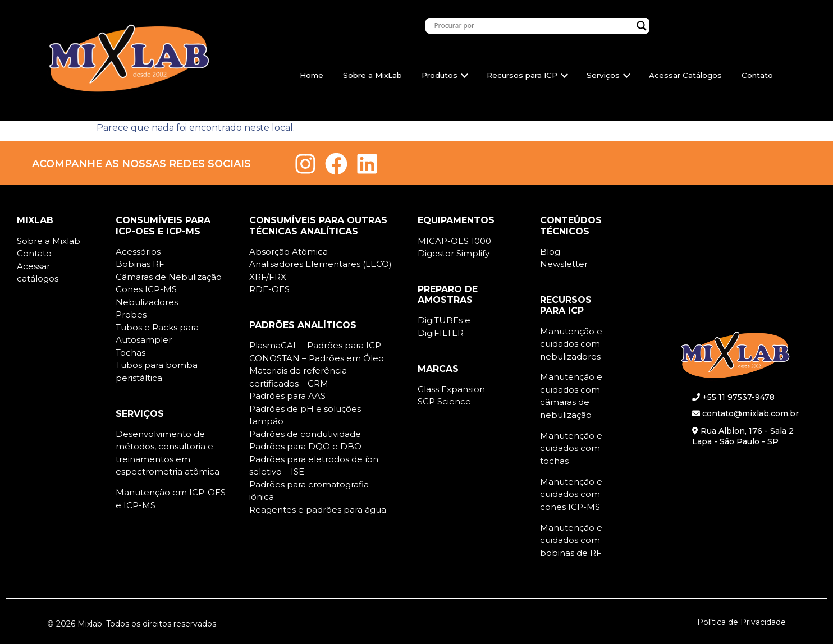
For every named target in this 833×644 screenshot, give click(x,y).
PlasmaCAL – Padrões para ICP (315, 345)
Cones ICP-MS (146, 289)
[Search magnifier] (642, 26)
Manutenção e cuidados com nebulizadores (571, 344)
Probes (131, 314)
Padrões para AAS (287, 396)
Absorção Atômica (289, 252)
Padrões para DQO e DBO (305, 446)
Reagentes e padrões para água (318, 510)
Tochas (131, 353)
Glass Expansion (451, 389)
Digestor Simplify (454, 253)
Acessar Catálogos (685, 75)
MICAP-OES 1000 (454, 241)
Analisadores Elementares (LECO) (321, 264)
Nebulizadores (147, 302)
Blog (550, 252)
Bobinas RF (140, 264)
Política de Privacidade (742, 622)
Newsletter (564, 264)
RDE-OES (269, 289)
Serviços (608, 75)
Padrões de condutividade (305, 434)
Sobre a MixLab (372, 75)
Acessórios (138, 252)
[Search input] (532, 26)
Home (312, 75)
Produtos (445, 75)
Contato (757, 75)
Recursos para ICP (527, 75)
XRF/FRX (268, 277)
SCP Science (444, 401)
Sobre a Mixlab (49, 241)
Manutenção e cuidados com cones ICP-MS (571, 494)
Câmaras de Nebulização (169, 277)
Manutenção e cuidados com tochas (571, 448)
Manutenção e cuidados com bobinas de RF (571, 540)
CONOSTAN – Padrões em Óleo (317, 358)
